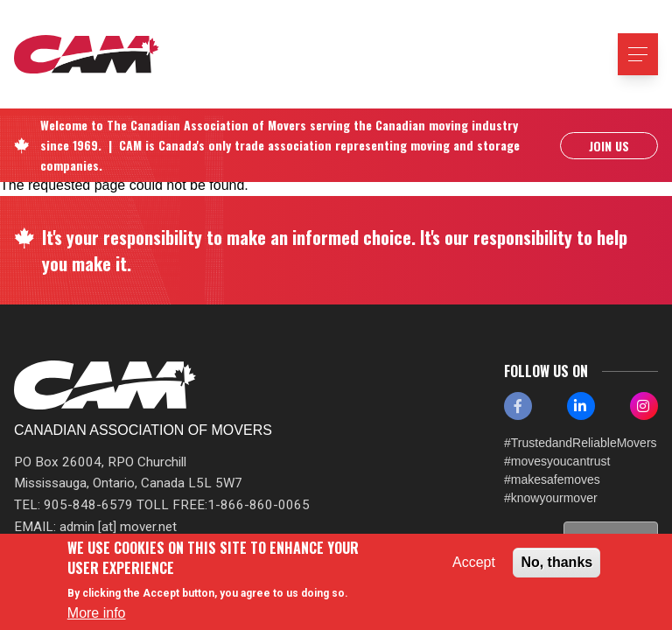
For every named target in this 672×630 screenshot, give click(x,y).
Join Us (609, 146)
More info (97, 613)
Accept (474, 562)
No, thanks (556, 562)
